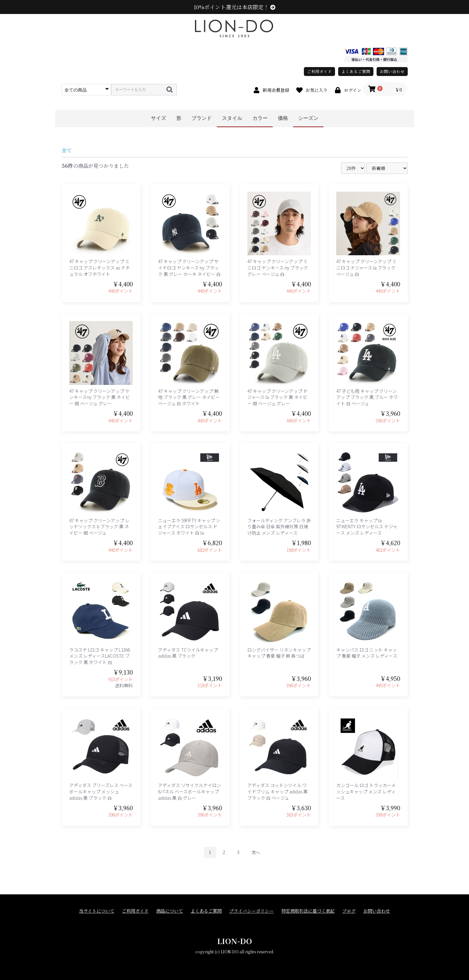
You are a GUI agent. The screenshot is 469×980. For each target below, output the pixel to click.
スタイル (232, 118)
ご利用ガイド (319, 71)
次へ (256, 852)
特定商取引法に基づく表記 (308, 911)
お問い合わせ (392, 71)
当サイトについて (97, 911)
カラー (260, 118)
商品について (170, 911)
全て (67, 150)
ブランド (202, 118)
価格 (283, 118)
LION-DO (235, 941)
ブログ (349, 911)
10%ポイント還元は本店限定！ (234, 7)
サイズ (158, 118)
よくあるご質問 (356, 71)
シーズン (308, 118)
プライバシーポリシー (251, 911)
